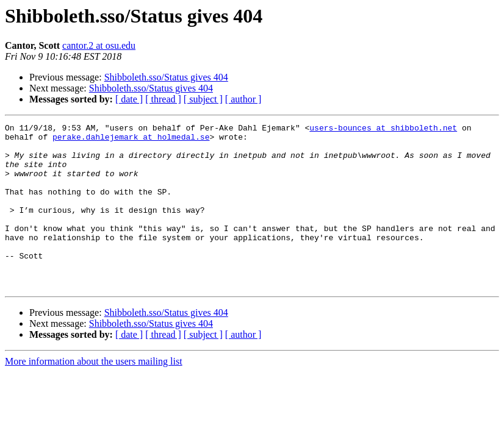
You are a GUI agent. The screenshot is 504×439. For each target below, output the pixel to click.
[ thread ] (163, 99)
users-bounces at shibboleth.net (383, 129)
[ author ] (243, 99)
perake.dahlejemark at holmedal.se (131, 140)
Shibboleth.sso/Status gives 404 (166, 77)
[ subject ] (203, 99)
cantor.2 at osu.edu (99, 45)
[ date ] (129, 99)
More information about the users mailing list (94, 394)
